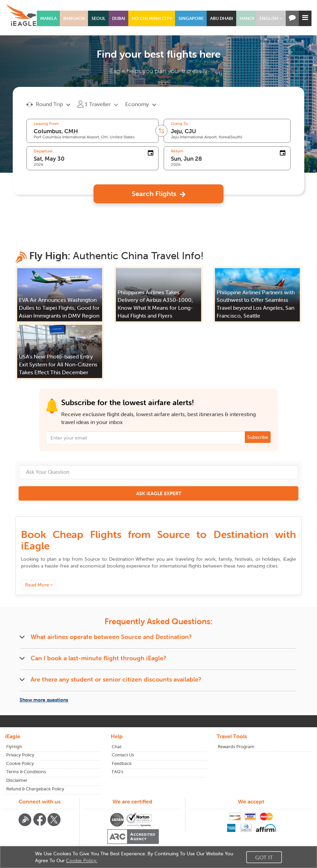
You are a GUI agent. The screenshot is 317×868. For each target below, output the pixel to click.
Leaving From (46, 124)
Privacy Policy (20, 755)
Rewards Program (236, 747)
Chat (117, 747)
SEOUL (99, 18)
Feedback (122, 763)
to (109, 559)
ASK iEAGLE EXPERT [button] (159, 493)
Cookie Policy (20, 763)
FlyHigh (14, 747)
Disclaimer (17, 780)
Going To (179, 124)
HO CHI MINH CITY (152, 18)
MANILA (48, 18)
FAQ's (118, 772)
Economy (137, 104)
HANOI (247, 18)
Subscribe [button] (258, 437)
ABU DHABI (222, 18)
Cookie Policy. (82, 860)
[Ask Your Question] (158, 472)
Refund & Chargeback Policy (35, 789)
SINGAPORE (191, 18)
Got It (264, 857)
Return (177, 151)
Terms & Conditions (26, 772)
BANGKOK (74, 18)
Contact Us (123, 755)
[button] (271, 18)
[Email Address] (158, 438)
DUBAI (119, 18)
